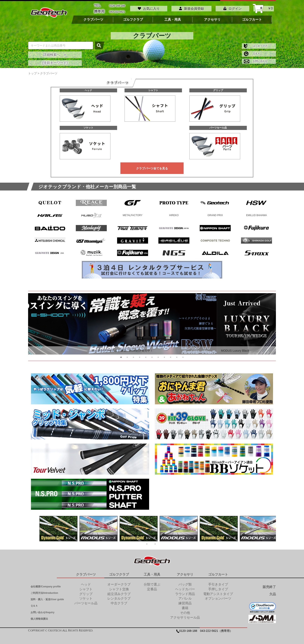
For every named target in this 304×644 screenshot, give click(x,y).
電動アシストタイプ (218, 592)
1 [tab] (121, 356)
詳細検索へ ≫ (55, 53)
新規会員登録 (191, 8)
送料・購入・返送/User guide (47, 598)
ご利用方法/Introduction (44, 591)
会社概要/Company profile (46, 585)
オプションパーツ (218, 597)
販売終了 (269, 585)
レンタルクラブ (119, 597)
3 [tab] (133, 356)
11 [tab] (183, 356)
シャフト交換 (119, 587)
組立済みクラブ (119, 592)
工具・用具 (173, 18)
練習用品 (185, 602)
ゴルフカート (252, 18)
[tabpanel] (152, 322)
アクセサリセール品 (185, 616)
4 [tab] (140, 356)
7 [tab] (158, 356)
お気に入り (149, 8)
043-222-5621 (117, 10)
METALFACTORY (132, 214)
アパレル (185, 597)
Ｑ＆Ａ (252, 52)
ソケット (88, 126)
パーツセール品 (218, 126)
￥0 (264, 8)
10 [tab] (177, 356)
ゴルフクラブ (133, 18)
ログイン (233, 8)
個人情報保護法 (39, 617)
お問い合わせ (256, 60)
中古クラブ (119, 602)
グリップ (218, 89)
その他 (185, 611)
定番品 (152, 587)
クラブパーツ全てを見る (152, 167)
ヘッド (88, 89)
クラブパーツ (93, 18)
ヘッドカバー (185, 587)
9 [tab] (171, 356)
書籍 (185, 606)
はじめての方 (256, 44)
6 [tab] (152, 356)
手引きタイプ (218, 583)
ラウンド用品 (185, 592)
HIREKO (174, 214)
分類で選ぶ (152, 583)
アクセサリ (212, 18)
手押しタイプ (218, 587)
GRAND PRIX (215, 214)
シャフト (153, 89)
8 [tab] (164, 356)
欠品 (273, 593)
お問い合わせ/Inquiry (42, 611)
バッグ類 (185, 583)
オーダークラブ (119, 583)
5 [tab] (146, 356)
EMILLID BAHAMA (257, 214)
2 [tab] (127, 356)
